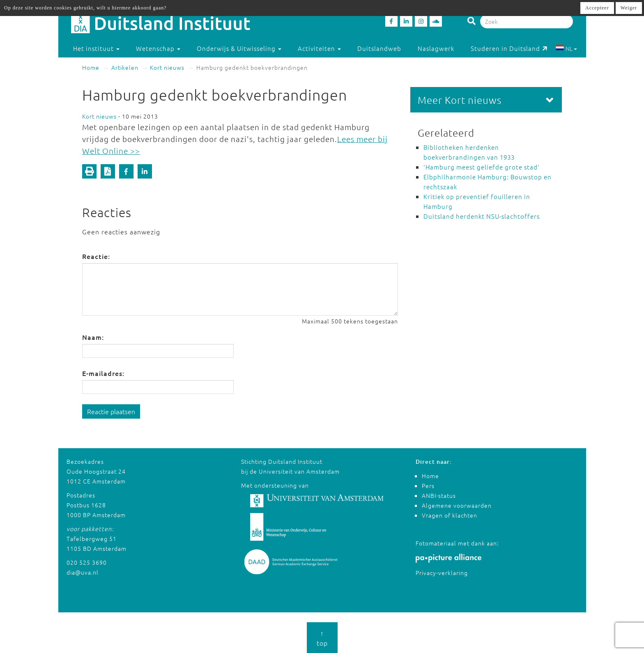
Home (91, 67)
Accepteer (597, 8)
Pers (428, 486)
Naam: (93, 337)
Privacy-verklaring (442, 573)
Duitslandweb (379, 48)
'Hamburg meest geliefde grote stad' (482, 167)
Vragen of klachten (450, 515)
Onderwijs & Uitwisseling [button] (239, 48)
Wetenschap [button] (158, 48)
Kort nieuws (167, 67)
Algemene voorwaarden (457, 505)
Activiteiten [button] (319, 48)
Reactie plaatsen (111, 411)
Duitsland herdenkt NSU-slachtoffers (482, 216)
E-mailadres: (103, 373)
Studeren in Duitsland (509, 48)
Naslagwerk (436, 48)
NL (566, 48)
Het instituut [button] (96, 48)
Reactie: (96, 256)
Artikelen (125, 67)
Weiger (629, 8)
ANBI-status (439, 495)
